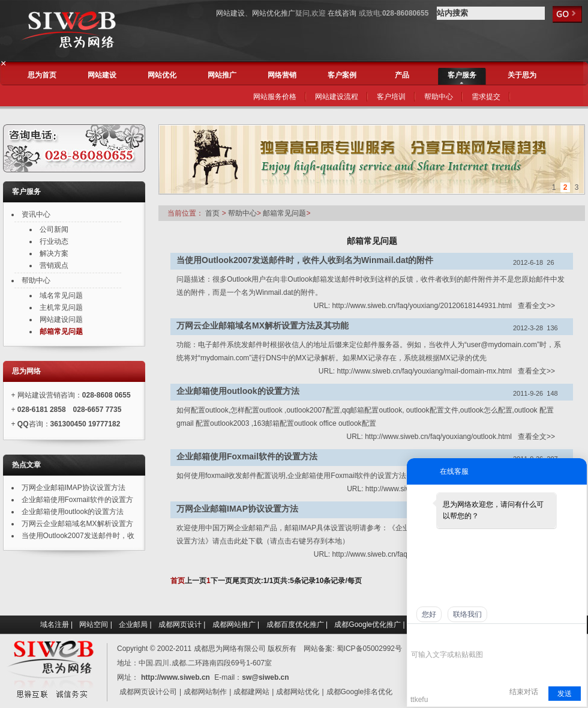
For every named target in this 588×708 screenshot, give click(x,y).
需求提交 (486, 97)
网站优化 (162, 75)
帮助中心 (439, 97)
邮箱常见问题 (283, 213)
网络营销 (282, 75)
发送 (565, 694)
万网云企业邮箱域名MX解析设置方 (77, 524)
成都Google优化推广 (367, 625)
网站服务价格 (275, 97)
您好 (429, 614)
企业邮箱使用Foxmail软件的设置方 (77, 500)
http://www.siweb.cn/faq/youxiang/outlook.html (438, 437)
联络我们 (467, 614)
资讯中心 (36, 214)
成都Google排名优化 (360, 692)
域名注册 (55, 625)
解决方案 (54, 253)
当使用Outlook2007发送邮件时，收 (78, 536)
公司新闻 (54, 229)
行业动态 (54, 241)
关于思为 (522, 75)
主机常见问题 (61, 307)
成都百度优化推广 (295, 625)
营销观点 (54, 265)
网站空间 (94, 625)
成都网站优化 (298, 692)
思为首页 (42, 75)
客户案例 (342, 75)
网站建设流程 (337, 97)
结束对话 (524, 692)
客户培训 (391, 97)
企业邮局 (133, 625)
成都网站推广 (234, 625)
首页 (212, 213)
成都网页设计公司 (148, 692)
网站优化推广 (274, 13)
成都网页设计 (180, 625)
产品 (402, 75)
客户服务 (462, 75)
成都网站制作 (205, 692)
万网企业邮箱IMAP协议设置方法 (73, 488)
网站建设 (230, 13)
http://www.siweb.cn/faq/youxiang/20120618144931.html (422, 306)
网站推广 (222, 75)
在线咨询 (342, 13)
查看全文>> (536, 306)
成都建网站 (251, 692)
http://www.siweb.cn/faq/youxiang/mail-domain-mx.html (424, 371)
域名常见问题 (61, 295)
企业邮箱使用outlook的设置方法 (73, 512)
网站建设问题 (61, 319)
